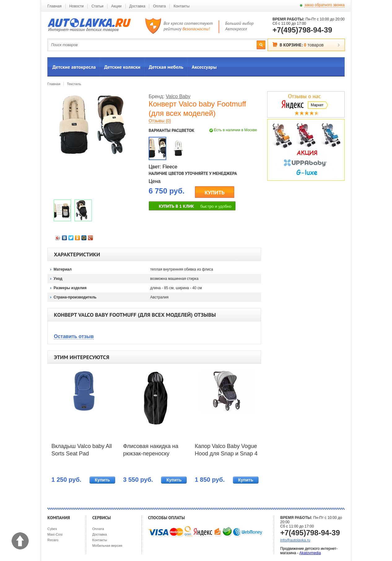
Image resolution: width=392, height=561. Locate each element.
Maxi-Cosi (55, 534)
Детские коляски (122, 67)
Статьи (97, 6)
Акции (116, 6)
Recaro (53, 540)
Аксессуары (204, 67)
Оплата (159, 6)
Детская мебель (166, 67)
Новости (76, 6)
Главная (54, 6)
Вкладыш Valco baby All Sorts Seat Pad (82, 450)
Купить (102, 480)
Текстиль (74, 84)
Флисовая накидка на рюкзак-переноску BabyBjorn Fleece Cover (153, 450)
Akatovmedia (310, 553)
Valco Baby (178, 96)
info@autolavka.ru (295, 540)
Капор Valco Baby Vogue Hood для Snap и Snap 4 (226, 450)
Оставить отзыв (74, 336)
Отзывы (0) (160, 121)
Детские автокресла (74, 67)
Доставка (137, 6)
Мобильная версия (107, 546)
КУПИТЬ (215, 192)
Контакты (181, 6)
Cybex (52, 529)
